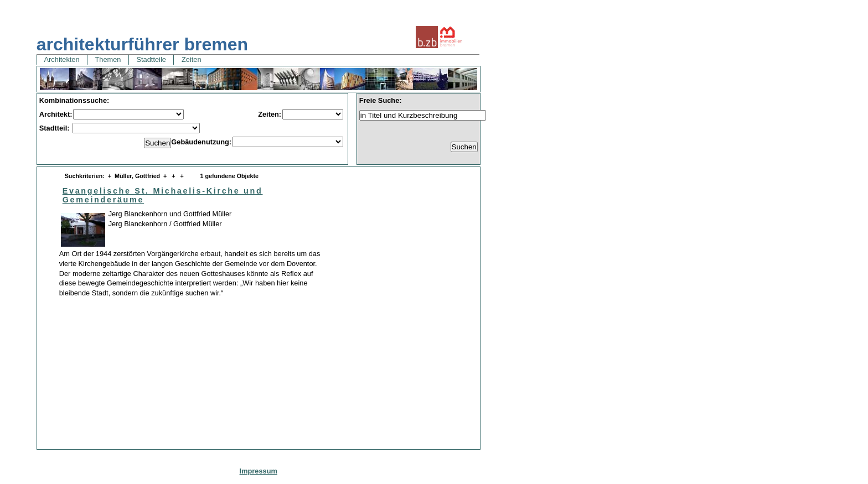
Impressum (259, 471)
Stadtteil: (55, 128)
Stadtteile (151, 59)
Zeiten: (270, 114)
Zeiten (191, 59)
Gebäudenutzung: (201, 142)
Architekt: (56, 114)
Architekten (62, 59)
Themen (108, 59)
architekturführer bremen (142, 44)
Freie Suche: (381, 100)
